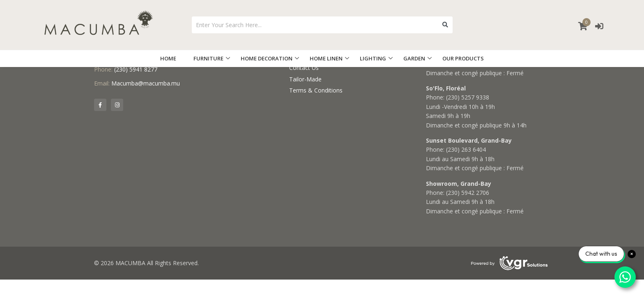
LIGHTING (373, 58)
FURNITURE (208, 58)
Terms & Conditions (316, 90)
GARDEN (414, 58)
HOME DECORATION (267, 58)
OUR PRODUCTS (463, 58)
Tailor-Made (305, 79)
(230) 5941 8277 (136, 69)
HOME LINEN (326, 58)
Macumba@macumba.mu (146, 83)
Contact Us (304, 68)
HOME (168, 58)
